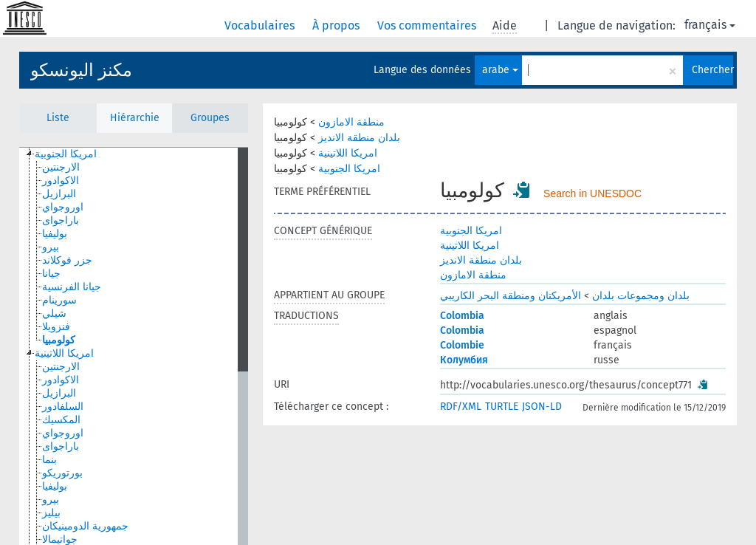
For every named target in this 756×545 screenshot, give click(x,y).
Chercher (712, 70)
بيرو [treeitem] (51, 247)
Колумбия (464, 360)
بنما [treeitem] (49, 460)
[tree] (134, 346)
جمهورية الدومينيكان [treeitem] (85, 526)
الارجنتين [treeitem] (61, 167)
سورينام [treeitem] (59, 300)
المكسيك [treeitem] (61, 420)
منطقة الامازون (351, 122)
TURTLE (502, 407)
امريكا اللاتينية (348, 153)
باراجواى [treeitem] (61, 220)
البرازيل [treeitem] (59, 194)
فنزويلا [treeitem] (56, 327)
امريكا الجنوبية (349, 169)
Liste (58, 118)
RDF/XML (461, 407)
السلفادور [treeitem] (63, 407)
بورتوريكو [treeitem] (62, 473)
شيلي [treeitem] (54, 313)
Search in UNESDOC (592, 193)
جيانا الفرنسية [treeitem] (72, 287)
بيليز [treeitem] (51, 513)
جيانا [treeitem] (51, 274)
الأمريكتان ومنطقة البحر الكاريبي (511, 296)
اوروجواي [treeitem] (63, 207)
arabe (500, 70)
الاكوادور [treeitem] (61, 181)
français (710, 25)
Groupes (210, 118)
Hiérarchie (135, 118)
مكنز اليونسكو (81, 70)
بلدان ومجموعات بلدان (641, 296)
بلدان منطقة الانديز (359, 138)
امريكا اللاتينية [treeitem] (64, 353)
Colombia (462, 316)
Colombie (462, 345)
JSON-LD (542, 407)
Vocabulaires (261, 25)
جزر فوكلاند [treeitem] (67, 260)
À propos (337, 25)
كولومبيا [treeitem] (59, 340)
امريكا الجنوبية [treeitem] (66, 154)
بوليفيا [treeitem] (55, 234)
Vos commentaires (428, 25)
